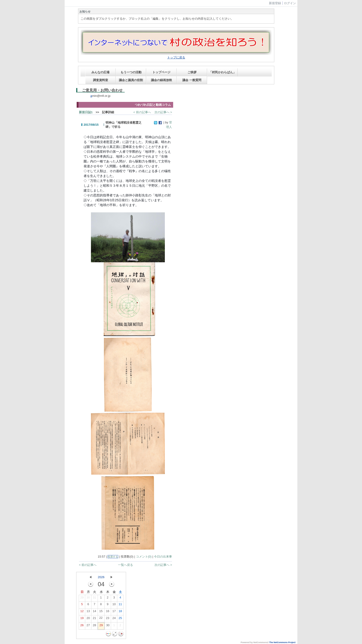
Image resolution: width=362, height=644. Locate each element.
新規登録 (275, 3)
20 (88, 619)
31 (94, 598)
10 (114, 605)
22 (101, 619)
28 (94, 626)
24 (114, 619)
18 (120, 612)
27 (88, 626)
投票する (113, 557)
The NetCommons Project (282, 642)
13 (88, 612)
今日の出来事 (163, 557)
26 (82, 626)
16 (108, 612)
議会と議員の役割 (131, 80)
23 (108, 619)
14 (94, 612)
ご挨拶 (192, 72)
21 (94, 619)
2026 (101, 577)
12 (82, 612)
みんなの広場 (100, 72)
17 (114, 612)
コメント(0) (144, 557)
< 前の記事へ (142, 112)
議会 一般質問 (192, 80)
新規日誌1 (86, 112)
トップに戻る (176, 57)
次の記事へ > (163, 112)
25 (120, 619)
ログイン (290, 3)
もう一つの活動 (131, 72)
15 (101, 612)
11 (120, 605)
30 (88, 598)
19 (82, 619)
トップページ (161, 72)
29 (82, 598)
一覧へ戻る (125, 565)
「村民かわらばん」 (222, 72)
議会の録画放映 (161, 80)
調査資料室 (101, 80)
